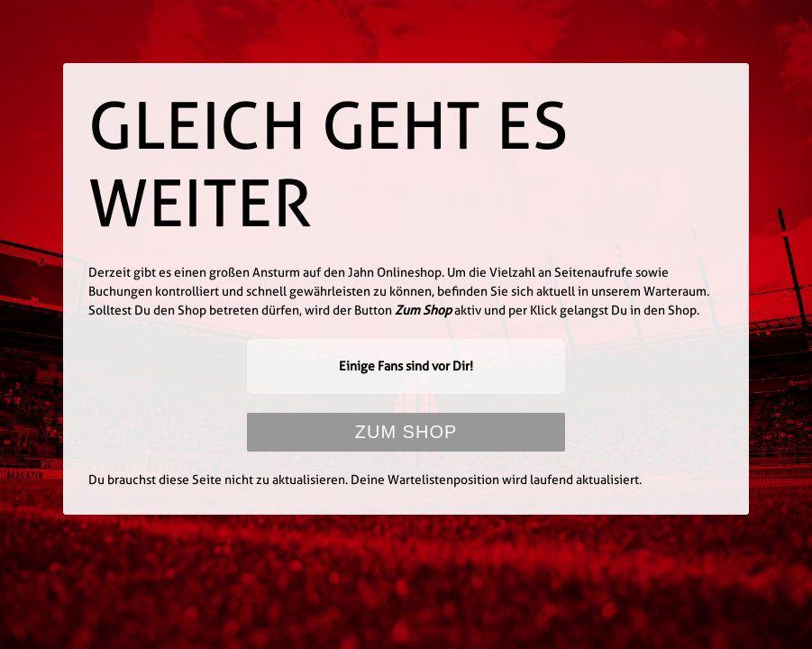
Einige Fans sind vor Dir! (406, 366)
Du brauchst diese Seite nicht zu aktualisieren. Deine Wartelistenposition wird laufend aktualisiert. (365, 480)
